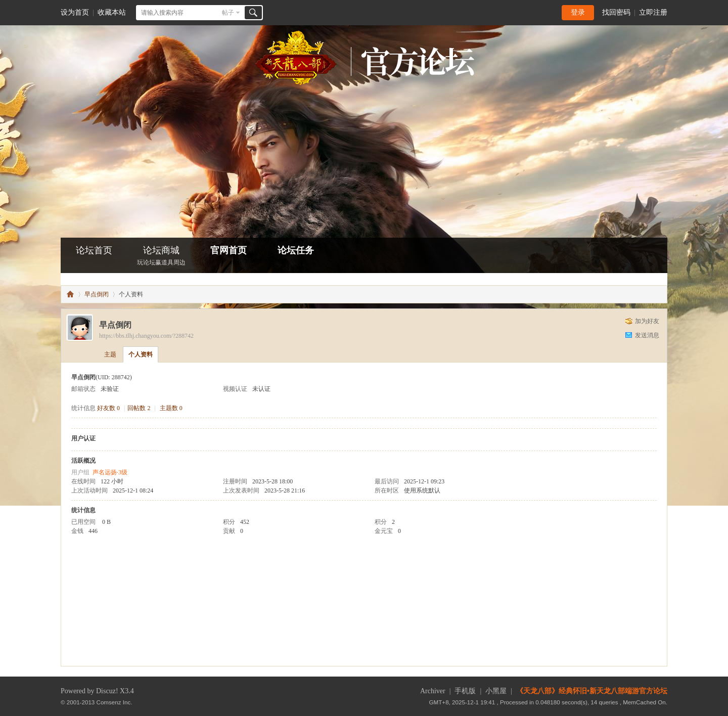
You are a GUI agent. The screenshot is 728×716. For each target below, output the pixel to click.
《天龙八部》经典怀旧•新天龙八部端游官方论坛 (592, 691)
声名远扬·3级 (110, 472)
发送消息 (647, 335)
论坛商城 (161, 257)
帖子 (228, 13)
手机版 (465, 691)
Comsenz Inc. (115, 702)
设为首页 (75, 12)
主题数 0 (171, 408)
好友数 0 (108, 408)
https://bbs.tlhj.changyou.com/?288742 (146, 336)
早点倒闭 (97, 294)
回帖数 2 (139, 408)
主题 (110, 354)
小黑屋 (496, 691)
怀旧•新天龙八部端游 (70, 294)
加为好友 (647, 321)
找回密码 (616, 12)
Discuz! (107, 691)
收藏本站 (112, 12)
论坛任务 (296, 250)
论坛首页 (94, 250)
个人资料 (141, 354)
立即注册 (653, 12)
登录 (578, 12)
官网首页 (229, 250)
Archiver (433, 691)
